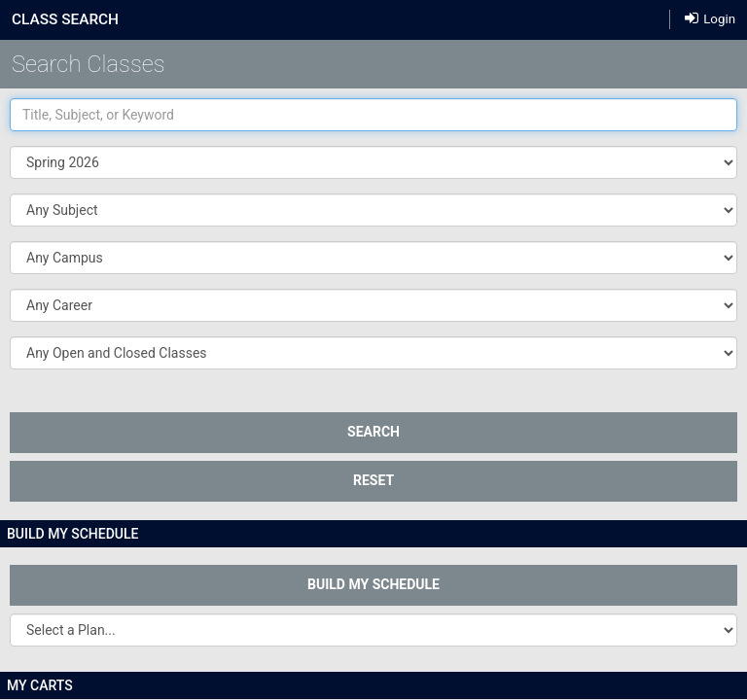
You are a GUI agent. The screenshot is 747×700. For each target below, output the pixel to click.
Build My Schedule (373, 584)
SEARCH (373, 432)
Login (710, 18)
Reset (373, 480)
